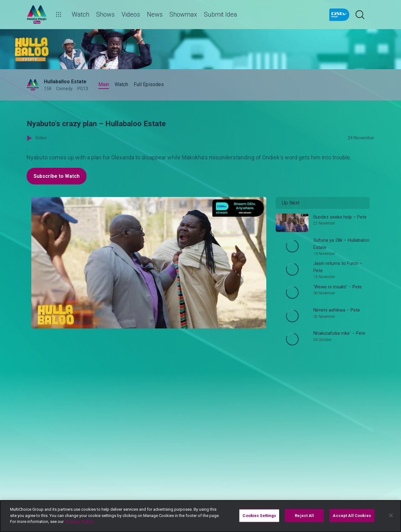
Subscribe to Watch (57, 176)
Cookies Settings (259, 516)
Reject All (304, 516)
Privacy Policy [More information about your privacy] (80, 522)
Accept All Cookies (352, 516)
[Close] (391, 515)
